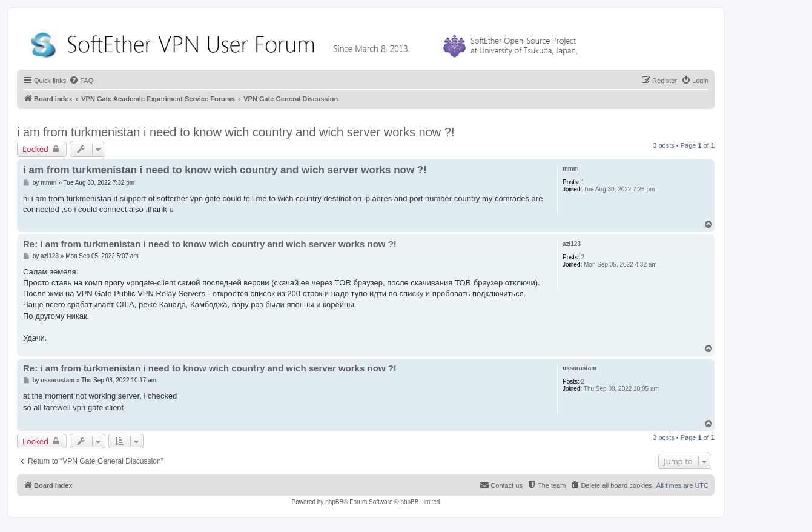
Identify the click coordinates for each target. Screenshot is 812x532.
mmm (571, 169)
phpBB (334, 502)
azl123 (572, 244)
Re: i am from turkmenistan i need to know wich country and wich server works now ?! (210, 244)
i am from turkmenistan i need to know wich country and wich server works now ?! (236, 132)
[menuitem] (81, 81)
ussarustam (579, 368)
